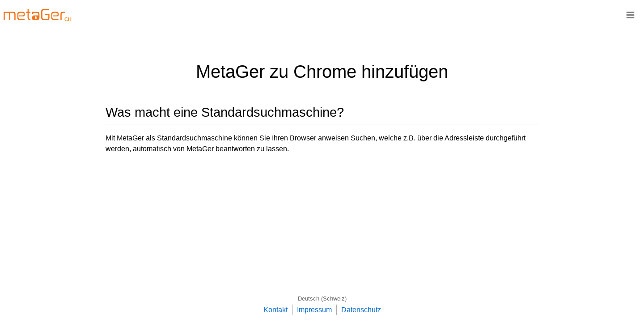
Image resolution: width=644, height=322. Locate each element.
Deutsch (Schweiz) (322, 299)
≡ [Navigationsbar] (630, 15)
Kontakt (275, 310)
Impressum (314, 310)
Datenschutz (361, 310)
